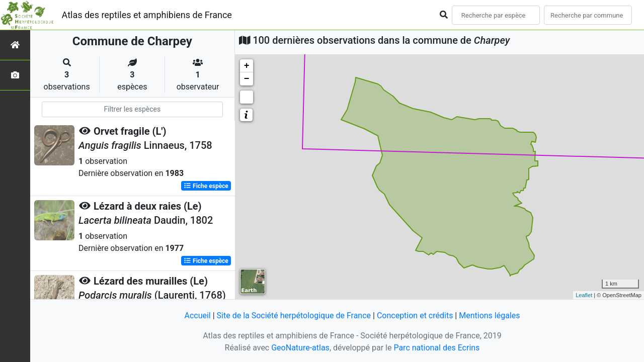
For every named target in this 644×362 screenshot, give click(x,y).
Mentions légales (489, 315)
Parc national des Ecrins (436, 348)
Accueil (197, 315)
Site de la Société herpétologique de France (294, 315)
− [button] (247, 79)
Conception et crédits (415, 315)
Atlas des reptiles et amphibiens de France (147, 15)
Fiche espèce (206, 186)
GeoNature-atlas (300, 348)
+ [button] (247, 66)
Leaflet (584, 295)
